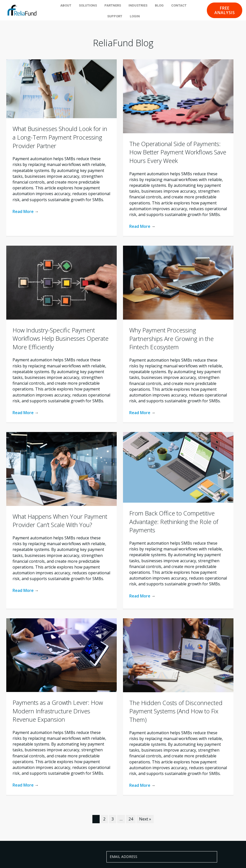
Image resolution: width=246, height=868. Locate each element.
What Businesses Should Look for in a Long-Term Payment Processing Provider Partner (60, 137)
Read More (26, 211)
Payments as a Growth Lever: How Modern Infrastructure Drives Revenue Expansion (58, 711)
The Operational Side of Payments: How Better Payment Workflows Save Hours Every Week (178, 152)
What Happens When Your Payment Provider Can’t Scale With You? (60, 521)
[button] (225, 10)
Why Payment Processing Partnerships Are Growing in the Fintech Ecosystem (171, 338)
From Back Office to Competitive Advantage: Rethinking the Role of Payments (174, 522)
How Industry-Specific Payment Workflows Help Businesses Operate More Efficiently (60, 338)
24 (131, 819)
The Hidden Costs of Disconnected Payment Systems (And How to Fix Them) (176, 711)
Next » (145, 819)
